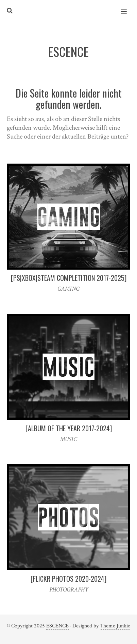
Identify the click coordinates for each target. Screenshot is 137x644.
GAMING (68, 289)
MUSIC (68, 439)
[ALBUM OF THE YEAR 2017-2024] (69, 428)
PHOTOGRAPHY (69, 590)
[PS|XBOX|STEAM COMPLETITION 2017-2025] (69, 278)
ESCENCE (57, 626)
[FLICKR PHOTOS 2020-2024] (68, 579)
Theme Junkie (115, 626)
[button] (128, 7)
